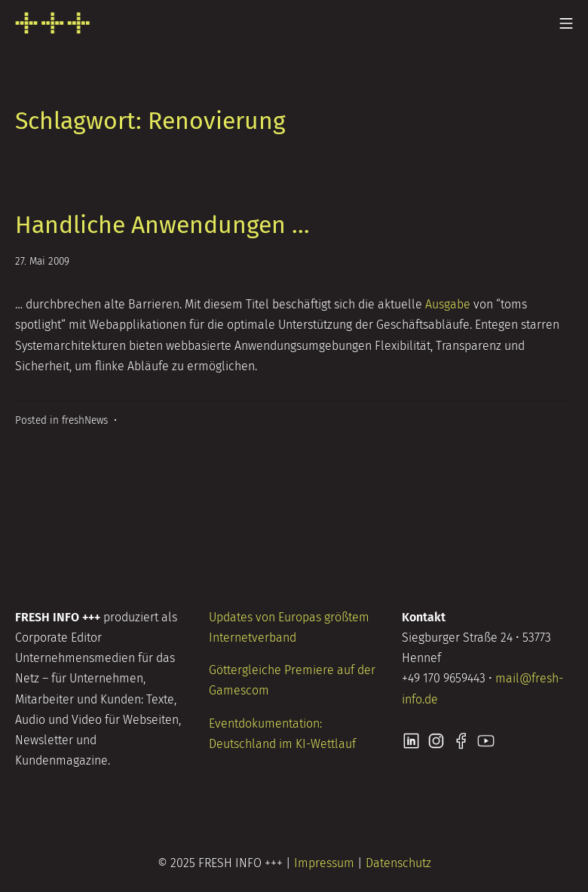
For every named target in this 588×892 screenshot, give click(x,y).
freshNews (85, 420)
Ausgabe (448, 304)
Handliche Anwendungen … (162, 225)
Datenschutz (398, 863)
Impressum (324, 863)
